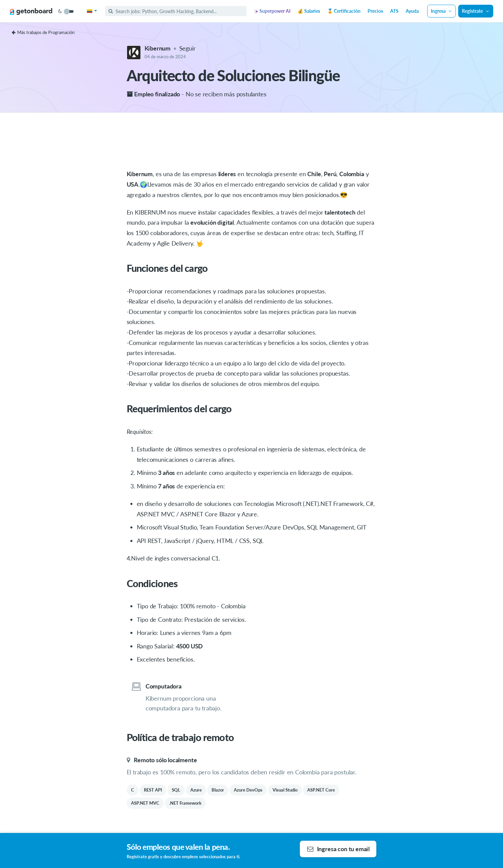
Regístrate (476, 11)
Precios (375, 11)
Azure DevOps (248, 790)
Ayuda (412, 11)
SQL (176, 790)
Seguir (187, 48)
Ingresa (442, 11)
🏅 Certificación (344, 11)
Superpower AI (272, 11)
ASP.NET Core (321, 790)
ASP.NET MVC (145, 803)
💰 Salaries (309, 11)
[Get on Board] (31, 11)
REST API (153, 790)
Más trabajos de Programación (43, 32)
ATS (394, 11)
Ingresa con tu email (338, 849)
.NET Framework (185, 803)
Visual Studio (285, 790)
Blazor (218, 790)
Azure (196, 790)
